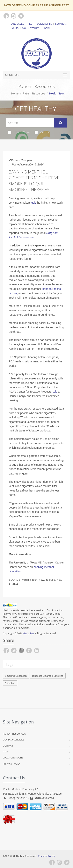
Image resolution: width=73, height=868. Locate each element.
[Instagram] (59, 862)
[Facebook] (52, 862)
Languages (17, 24)
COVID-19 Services (14, 740)
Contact (8, 746)
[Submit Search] (61, 123)
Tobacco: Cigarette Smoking (48, 676)
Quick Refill (44, 24)
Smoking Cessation (16, 676)
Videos (42, 132)
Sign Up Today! (31, 28)
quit (34, 203)
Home (15, 93)
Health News (19, 132)
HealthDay (29, 633)
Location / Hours (13, 758)
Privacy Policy (12, 764)
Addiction (10, 683)
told (55, 392)
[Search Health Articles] (30, 123)
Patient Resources (34, 93)
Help (30, 24)
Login (46, 28)
